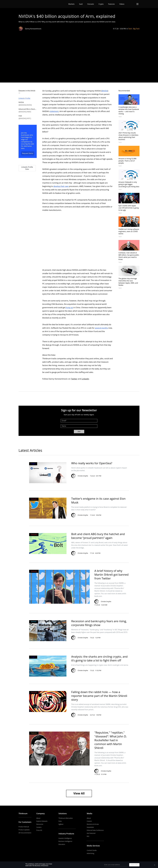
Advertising (90, 853)
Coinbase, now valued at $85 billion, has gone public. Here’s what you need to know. (129, 256)
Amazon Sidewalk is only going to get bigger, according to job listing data (129, 184)
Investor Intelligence (65, 838)
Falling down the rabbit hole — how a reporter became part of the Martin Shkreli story (99, 696)
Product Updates (24, 830)
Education (62, 844)
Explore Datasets (42, 821)
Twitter (74, 379)
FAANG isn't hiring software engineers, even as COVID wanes (129, 231)
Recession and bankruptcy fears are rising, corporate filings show (99, 623)
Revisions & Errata (93, 824)
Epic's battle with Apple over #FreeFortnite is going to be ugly (129, 208)
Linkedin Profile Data (27, 168)
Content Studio (92, 850)
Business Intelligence (65, 841)
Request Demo (28, 153)
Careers (39, 827)
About (38, 818)
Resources (40, 824)
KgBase (61, 824)
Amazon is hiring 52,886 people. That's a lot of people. (127, 161)
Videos (122, 4)
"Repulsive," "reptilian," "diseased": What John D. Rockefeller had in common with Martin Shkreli (111, 740)
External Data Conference (95, 830)
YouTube (129, 814)
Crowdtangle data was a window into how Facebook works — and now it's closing (129, 110)
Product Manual (24, 827)
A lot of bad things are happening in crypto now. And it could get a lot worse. (100, 665)
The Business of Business (26, 4)
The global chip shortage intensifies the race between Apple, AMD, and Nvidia (128, 282)
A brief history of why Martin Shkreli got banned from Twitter (111, 575)
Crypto (101, 4)
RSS (88, 836)
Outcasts (91, 4)
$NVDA (105, 91)
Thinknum (23, 813)
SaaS (81, 4)
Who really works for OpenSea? (92, 463)
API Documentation (25, 833)
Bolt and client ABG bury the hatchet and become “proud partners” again (98, 536)
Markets (71, 4)
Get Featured (91, 833)
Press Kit (39, 830)
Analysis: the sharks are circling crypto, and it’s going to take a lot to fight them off (99, 658)
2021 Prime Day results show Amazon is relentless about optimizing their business (128, 136)
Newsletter (90, 827)
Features (111, 4)
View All (79, 793)
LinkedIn (85, 379)
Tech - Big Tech (134, 29)
